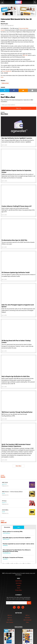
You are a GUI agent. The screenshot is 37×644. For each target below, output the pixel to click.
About (19, 588)
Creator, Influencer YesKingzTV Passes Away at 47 (17, 206)
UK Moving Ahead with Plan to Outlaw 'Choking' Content (16, 341)
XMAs (27, 622)
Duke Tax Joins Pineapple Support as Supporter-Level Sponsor (18, 306)
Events (3, 477)
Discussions (7, 527)
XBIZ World (10, 620)
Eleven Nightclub (7, 71)
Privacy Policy (18, 590)
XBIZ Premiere (10, 622)
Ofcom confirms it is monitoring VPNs (13, 532)
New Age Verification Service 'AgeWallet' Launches (17, 138)
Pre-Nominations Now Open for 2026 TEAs (14, 240)
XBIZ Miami (27, 618)
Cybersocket (5, 83)
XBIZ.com (10, 615)
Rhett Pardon (4, 24)
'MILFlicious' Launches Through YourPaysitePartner (17, 412)
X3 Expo (4, 501)
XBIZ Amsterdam (27, 620)
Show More (18, 466)
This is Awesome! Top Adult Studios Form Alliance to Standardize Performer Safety (17, 551)
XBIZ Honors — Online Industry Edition (12, 492)
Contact (19, 585)
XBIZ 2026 (5, 483)
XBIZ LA (27, 615)
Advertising (18, 583)
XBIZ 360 (25, 55)
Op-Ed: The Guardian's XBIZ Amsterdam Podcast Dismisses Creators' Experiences (16, 445)
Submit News (19, 581)
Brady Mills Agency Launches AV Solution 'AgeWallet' (17, 538)
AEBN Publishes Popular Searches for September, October (16, 171)
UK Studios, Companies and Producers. (13, 558)
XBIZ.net (4, 522)
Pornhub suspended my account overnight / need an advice (18, 544)
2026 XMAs (5, 510)
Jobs (18, 527)
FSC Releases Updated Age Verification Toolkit (16, 272)
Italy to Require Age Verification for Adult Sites (16, 376)
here (2, 77)
